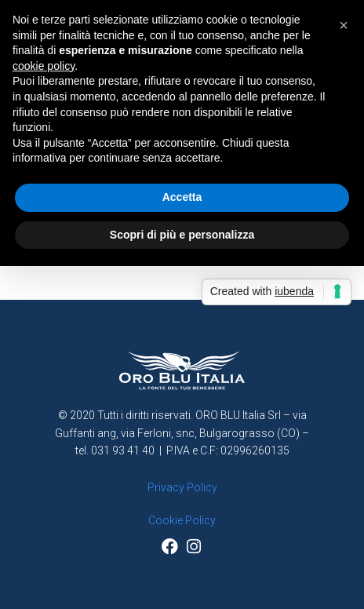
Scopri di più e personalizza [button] (182, 235)
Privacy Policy (182, 487)
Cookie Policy (182, 520)
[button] (344, 25)
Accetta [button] (182, 197)
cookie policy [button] (44, 66)
